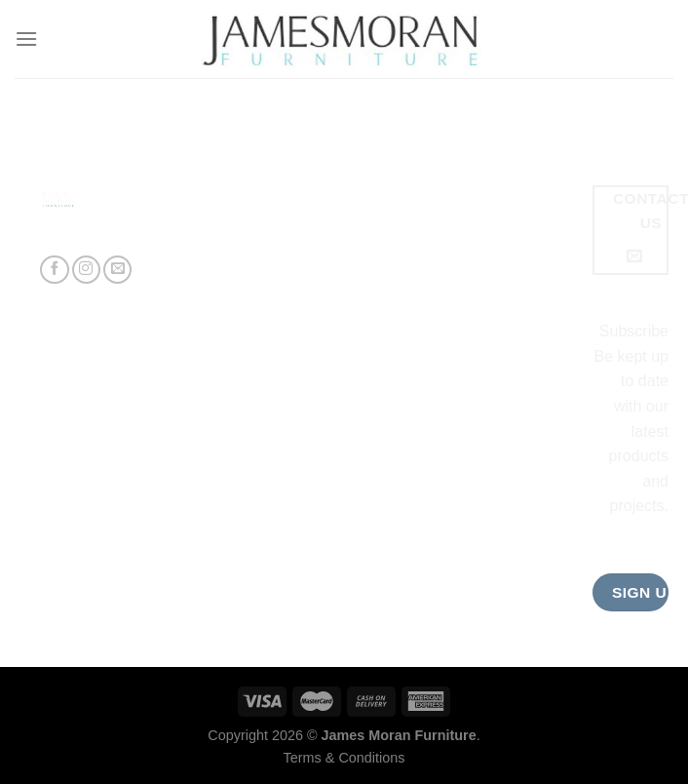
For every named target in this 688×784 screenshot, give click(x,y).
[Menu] (26, 39)
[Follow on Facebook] (54, 270)
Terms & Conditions (344, 758)
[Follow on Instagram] (86, 270)
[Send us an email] (117, 270)
